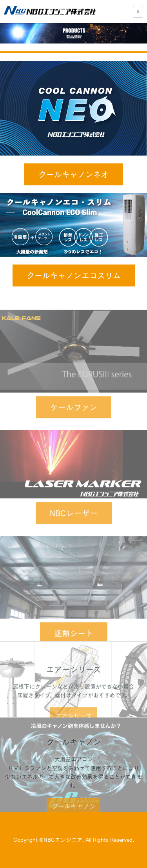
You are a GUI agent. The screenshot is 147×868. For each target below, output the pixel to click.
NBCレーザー (74, 524)
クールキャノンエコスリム (74, 275)
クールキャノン (74, 818)
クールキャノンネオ (73, 174)
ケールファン (74, 419)
